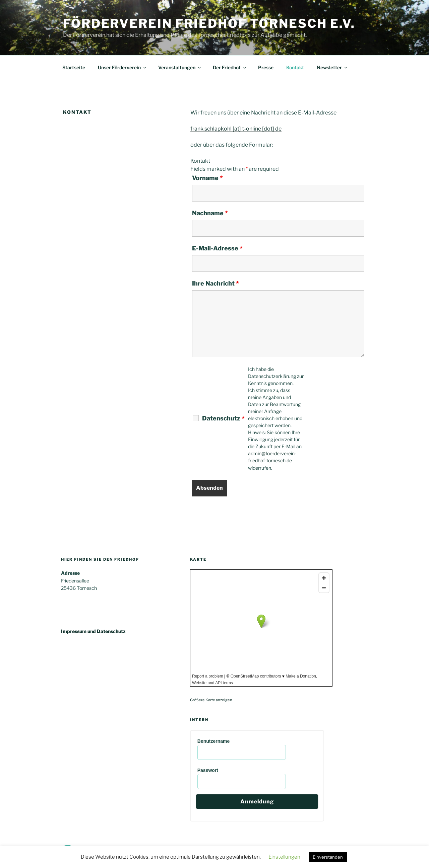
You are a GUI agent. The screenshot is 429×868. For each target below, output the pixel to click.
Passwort (208, 770)
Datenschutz (223, 418)
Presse (266, 67)
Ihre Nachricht (216, 284)
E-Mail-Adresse (217, 248)
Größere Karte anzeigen (211, 700)
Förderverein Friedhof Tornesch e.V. (209, 23)
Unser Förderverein (122, 67)
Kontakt (295, 67)
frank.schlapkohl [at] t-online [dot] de (236, 129)
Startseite (74, 67)
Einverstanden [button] (328, 857)
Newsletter (332, 67)
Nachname (210, 213)
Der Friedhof (230, 67)
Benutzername (213, 741)
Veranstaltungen (180, 67)
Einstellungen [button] (284, 857)
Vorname (207, 178)
